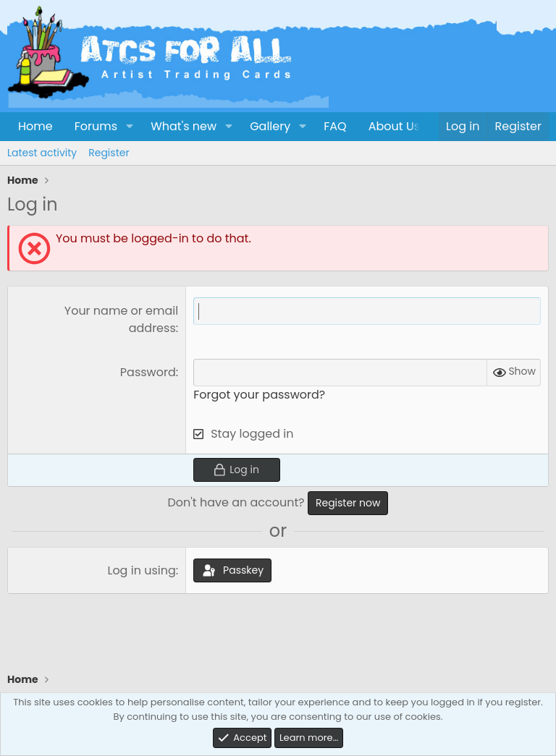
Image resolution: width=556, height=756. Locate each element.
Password (148, 372)
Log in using (141, 570)
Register (109, 153)
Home (35, 126)
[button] (129, 127)
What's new (184, 126)
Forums (96, 126)
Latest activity (42, 153)
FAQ (335, 126)
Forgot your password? (259, 395)
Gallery (270, 126)
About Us (394, 126)
